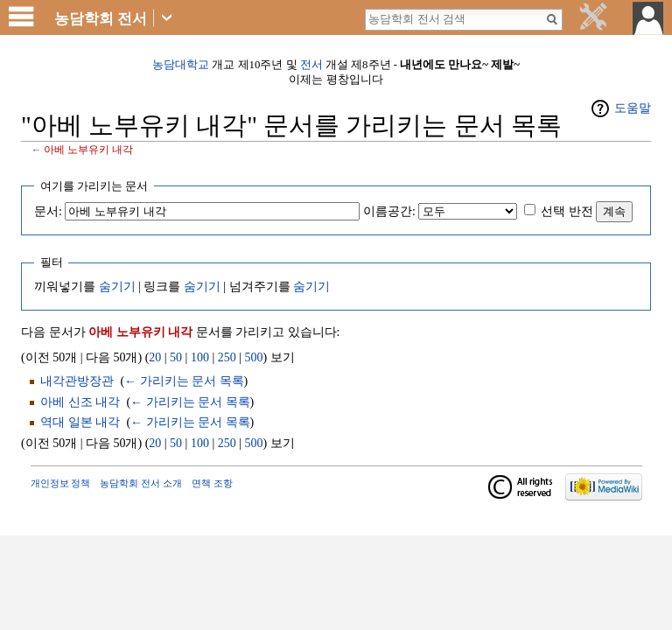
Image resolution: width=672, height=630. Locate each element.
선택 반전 (567, 211)
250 (227, 357)
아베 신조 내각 (80, 402)
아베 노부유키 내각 (88, 150)
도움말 (633, 108)
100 (200, 357)
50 (176, 357)
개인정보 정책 (61, 483)
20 (155, 357)
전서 (311, 65)
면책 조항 (212, 483)
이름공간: (389, 211)
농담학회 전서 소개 (141, 483)
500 (254, 357)
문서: (48, 211)
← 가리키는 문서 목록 (184, 381)
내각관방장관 (77, 381)
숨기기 (117, 287)
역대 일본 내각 (80, 422)
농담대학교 (181, 65)
